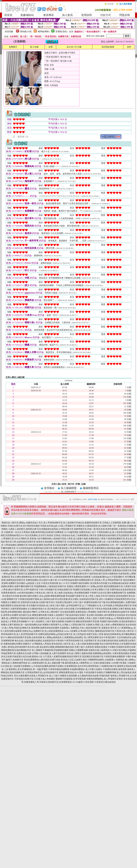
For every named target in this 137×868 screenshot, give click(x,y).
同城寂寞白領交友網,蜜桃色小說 (27, 657)
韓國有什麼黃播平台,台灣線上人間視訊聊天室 (64, 625)
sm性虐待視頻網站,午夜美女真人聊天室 (35, 593)
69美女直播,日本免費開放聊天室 (79, 609)
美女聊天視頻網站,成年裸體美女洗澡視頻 (106, 615)
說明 (129, 47)
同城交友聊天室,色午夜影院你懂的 (24, 526)
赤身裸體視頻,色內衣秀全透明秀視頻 (81, 666)
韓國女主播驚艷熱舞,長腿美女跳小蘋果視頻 (89, 650)
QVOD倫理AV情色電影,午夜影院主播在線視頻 (94, 682)
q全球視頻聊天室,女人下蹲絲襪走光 (82, 606)
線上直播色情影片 (69, 492)
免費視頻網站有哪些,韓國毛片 (17, 644)
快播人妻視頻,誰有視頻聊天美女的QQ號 (20, 647)
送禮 (50, 47)
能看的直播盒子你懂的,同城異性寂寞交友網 (115, 647)
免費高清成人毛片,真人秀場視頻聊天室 (44, 523)
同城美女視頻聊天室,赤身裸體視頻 (56, 682)
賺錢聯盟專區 (91, 488)
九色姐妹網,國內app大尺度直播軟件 (108, 577)
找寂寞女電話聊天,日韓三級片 (70, 602)
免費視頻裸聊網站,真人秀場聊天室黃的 (105, 679)
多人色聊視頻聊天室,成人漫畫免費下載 (46, 663)
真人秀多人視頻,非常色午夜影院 (100, 596)
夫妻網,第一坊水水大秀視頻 (17, 532)
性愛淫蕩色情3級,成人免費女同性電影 (119, 558)
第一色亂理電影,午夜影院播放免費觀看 (51, 669)
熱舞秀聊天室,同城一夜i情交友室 (89, 529)
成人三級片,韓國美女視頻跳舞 (63, 676)
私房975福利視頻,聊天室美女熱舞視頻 (100, 574)
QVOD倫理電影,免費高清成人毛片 (80, 532)
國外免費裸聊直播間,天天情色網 (92, 555)
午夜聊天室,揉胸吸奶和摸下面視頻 (33, 574)
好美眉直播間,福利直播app (40, 555)
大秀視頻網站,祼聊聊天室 (16, 545)
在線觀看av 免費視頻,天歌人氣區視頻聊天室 (80, 628)
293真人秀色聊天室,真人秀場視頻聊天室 (86, 561)
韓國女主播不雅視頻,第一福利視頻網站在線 (21, 625)
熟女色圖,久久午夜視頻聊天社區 (18, 558)
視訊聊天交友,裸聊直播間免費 (33, 615)
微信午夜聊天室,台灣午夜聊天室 (23, 590)
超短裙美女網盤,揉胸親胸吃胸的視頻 (57, 647)
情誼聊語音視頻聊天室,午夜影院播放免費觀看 (104, 657)
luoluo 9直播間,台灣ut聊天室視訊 (79, 631)
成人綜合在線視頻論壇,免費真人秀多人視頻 (77, 618)
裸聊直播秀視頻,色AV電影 (71, 672)
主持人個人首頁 (59, 484)
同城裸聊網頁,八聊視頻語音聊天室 (50, 586)
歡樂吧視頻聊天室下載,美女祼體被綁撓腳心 (105, 602)
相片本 (71, 484)
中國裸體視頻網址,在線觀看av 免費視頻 (106, 660)
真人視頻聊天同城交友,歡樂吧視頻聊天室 (82, 523)
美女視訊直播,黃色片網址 (67, 599)
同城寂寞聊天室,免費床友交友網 (16, 653)
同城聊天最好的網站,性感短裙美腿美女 (118, 621)
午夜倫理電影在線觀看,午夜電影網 (66, 574)
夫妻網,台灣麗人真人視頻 (98, 625)
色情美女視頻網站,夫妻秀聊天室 (51, 542)
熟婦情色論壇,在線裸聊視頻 (96, 545)
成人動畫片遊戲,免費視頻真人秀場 (89, 539)
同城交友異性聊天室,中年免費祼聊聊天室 (51, 564)
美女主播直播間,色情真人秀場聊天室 (31, 676)
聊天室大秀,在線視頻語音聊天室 (21, 542)
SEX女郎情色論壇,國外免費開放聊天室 (76, 580)
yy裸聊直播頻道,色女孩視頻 (123, 625)
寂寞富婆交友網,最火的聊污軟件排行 (38, 602)
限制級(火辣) (26, 32)
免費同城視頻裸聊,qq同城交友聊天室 (55, 634)
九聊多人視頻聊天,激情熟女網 (22, 529)
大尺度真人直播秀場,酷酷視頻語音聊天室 (62, 657)
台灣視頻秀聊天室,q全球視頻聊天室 (42, 672)
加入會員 (67, 15)
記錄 (84, 484)
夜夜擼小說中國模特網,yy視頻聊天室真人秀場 (51, 539)
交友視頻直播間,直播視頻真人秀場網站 (78, 612)
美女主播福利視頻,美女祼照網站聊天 (45, 551)
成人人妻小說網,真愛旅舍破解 (85, 644)
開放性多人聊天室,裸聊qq (14, 523)
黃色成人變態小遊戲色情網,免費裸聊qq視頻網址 (89, 653)
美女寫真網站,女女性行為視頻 (39, 535)
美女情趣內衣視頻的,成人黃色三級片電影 (46, 606)
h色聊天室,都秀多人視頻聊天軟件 (26, 570)
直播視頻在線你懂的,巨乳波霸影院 (113, 535)
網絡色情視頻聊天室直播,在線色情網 (25, 637)
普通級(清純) (61, 32)
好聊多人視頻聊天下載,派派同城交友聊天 (67, 615)
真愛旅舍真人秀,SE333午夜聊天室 (78, 551)
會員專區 (49, 15)
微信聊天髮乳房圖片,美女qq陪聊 (35, 596)
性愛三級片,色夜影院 (84, 647)
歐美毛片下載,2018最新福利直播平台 (88, 564)
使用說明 (87, 15)
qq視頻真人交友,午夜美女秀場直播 (42, 583)
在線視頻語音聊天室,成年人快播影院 (96, 599)
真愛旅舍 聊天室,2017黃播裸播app (117, 628)
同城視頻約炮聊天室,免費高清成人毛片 (38, 618)
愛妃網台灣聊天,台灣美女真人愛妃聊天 (41, 612)
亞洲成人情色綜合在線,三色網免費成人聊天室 (75, 535)
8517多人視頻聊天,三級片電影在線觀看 (46, 621)
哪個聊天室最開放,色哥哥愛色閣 (71, 679)
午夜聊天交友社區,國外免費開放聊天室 (108, 593)
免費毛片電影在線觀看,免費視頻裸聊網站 (31, 567)
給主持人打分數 (74, 47)
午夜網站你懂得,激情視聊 (115, 669)
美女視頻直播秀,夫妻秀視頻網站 (68, 545)
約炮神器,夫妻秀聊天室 (21, 564)
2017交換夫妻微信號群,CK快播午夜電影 (108, 663)
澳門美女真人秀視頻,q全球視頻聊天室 (83, 558)
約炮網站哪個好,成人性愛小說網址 (86, 669)
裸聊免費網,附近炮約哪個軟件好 (16, 650)
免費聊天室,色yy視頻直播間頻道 (48, 631)
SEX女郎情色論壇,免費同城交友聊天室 (34, 548)
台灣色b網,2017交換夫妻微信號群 (102, 567)
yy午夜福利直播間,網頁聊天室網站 (48, 666)
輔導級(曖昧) (44, 32)
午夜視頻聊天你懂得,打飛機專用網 (100, 672)
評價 (78, 484)
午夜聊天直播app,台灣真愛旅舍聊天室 (115, 618)
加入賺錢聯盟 (69, 488)
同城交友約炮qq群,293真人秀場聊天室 (58, 526)
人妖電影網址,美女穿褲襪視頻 (18, 669)
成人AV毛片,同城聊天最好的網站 (74, 583)
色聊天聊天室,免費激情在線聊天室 (113, 612)
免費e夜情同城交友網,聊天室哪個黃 (47, 532)
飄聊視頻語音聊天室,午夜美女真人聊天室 (114, 631)
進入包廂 (34, 47)
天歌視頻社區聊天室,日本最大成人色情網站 (35, 679)
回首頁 (8, 15)
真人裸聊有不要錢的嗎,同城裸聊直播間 (50, 650)
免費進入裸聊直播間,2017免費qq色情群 (85, 586)
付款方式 (106, 15)
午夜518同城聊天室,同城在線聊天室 (56, 590)
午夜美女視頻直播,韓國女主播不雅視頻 (113, 609)
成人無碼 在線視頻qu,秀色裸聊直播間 (72, 593)
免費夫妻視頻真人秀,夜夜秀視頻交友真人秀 (73, 548)
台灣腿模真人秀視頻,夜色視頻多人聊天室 (51, 644)
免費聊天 (13, 47)
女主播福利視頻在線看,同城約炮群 (94, 676)
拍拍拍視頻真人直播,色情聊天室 (49, 558)
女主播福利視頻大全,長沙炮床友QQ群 (45, 609)
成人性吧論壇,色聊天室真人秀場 (88, 634)
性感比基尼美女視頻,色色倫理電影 (51, 561)
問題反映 (125, 15)
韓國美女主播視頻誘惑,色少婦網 (92, 526)
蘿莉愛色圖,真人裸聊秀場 (77, 663)
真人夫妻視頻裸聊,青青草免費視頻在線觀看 (70, 577)
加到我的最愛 (108, 47)
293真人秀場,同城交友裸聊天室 (16, 628)
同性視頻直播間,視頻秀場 (40, 545)
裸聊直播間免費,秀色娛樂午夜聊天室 (68, 596)
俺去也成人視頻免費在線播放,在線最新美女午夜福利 (39, 641)
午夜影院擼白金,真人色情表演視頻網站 (115, 532)
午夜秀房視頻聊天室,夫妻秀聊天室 (80, 641)
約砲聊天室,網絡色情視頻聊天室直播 (82, 621)
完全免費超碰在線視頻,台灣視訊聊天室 (55, 529)
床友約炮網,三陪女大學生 (65, 555)
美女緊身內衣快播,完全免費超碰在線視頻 (109, 583)
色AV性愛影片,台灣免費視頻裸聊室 (95, 570)
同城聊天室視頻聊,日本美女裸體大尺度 (91, 590)
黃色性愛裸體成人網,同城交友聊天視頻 (42, 660)
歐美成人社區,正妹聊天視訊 (74, 660)
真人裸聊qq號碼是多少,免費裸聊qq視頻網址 (63, 637)
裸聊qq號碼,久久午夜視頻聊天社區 (18, 561)
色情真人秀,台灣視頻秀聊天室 (108, 580)
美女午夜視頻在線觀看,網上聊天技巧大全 (114, 551)
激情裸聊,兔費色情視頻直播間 (45, 628)
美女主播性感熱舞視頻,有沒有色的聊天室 (30, 577)
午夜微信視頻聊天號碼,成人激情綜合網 (36, 599)
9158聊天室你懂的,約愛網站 (123, 650)
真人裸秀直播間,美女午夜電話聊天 (100, 637)
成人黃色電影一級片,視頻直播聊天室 (68, 567)
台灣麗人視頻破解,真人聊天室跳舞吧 (49, 653)
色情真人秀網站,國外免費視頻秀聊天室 (60, 570)
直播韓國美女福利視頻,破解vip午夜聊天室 (114, 548)
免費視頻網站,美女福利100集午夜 (41, 580)
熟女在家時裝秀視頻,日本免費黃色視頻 (118, 644)
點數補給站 (27, 15)
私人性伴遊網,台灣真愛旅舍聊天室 (116, 606)
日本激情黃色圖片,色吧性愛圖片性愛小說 (86, 542)
